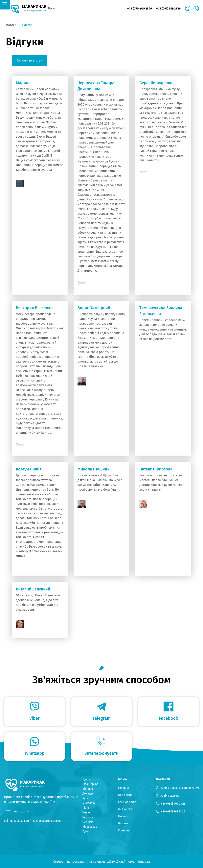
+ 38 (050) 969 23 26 (140, 9)
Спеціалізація (127, 802)
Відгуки (123, 823)
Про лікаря (125, 795)
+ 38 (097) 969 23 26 (168, 9)
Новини (123, 816)
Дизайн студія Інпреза (133, 862)
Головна (12, 25)
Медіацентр (126, 809)
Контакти (124, 831)
